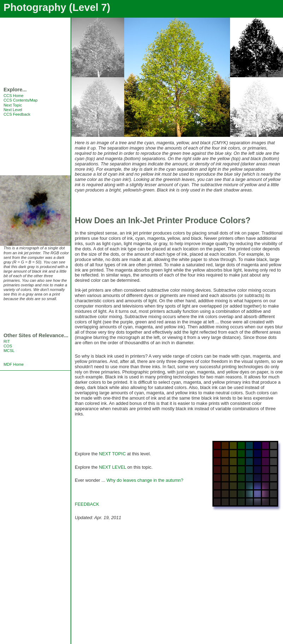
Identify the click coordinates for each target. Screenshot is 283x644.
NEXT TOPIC (112, 454)
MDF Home (14, 364)
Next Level (13, 110)
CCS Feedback (17, 114)
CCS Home (14, 96)
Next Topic (13, 105)
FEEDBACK (87, 504)
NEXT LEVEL (112, 467)
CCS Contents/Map (20, 100)
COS (8, 346)
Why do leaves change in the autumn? (145, 480)
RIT (7, 341)
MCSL (9, 351)
